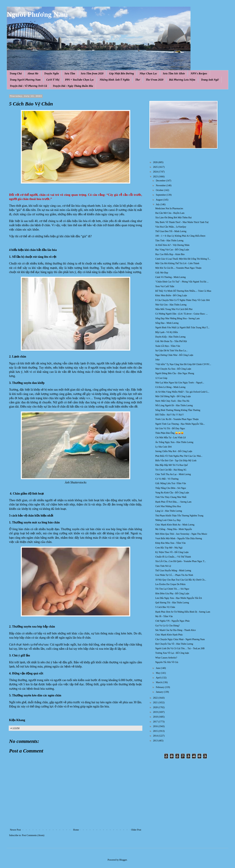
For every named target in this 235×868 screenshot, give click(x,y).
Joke (157, 360)
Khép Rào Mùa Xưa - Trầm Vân (170, 543)
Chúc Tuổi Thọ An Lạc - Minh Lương (173, 474)
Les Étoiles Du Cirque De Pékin (170, 584)
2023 (156, 177)
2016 (156, 726)
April (159, 678)
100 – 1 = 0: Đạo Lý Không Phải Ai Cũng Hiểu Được (180, 236)
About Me (33, 73)
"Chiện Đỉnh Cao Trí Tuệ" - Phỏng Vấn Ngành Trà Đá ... (182, 282)
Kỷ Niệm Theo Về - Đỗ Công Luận (172, 552)
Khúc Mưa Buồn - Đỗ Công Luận (171, 295)
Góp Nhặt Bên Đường (122, 73)
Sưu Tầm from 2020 (92, 73)
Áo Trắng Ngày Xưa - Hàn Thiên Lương (174, 442)
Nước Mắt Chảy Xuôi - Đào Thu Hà (172, 401)
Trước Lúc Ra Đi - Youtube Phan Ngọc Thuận (177, 419)
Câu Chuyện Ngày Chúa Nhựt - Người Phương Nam (180, 639)
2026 (156, 162)
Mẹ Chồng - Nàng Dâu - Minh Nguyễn (174, 529)
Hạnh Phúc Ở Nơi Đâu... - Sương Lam (173, 502)
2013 (156, 741)
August (159, 200)
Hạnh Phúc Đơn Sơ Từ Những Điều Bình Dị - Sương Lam (183, 612)
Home (76, 830)
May (158, 673)
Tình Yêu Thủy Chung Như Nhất (171, 497)
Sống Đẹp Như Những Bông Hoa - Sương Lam (177, 318)
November (161, 185)
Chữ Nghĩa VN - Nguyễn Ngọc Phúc (173, 621)
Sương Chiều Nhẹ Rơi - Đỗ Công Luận (174, 451)
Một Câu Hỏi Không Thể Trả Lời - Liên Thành (177, 263)
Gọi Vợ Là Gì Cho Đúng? (167, 626)
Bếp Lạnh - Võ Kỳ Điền (167, 332)
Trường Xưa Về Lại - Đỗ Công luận (172, 653)
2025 (156, 167)
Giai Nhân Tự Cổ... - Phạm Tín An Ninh (174, 575)
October (160, 190)
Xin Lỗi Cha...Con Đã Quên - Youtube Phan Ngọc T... (181, 561)
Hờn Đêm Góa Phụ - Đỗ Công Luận (172, 594)
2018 (156, 717)
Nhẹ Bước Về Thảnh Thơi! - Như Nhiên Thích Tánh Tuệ (182, 222)
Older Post (136, 830)
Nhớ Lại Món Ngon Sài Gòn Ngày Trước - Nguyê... (180, 383)
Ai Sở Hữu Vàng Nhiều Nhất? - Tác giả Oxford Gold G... (182, 392)
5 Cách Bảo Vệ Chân (165, 607)
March (159, 682)
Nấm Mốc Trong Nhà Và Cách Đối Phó (174, 309)
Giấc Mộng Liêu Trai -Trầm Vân (171, 483)
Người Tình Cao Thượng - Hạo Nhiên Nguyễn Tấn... (180, 424)
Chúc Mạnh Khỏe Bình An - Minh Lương (175, 525)
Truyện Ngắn (52, 73)
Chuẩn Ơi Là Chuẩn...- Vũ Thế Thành (173, 557)
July (158, 204)
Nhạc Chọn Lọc (148, 73)
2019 (156, 712)
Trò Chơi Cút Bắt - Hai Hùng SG (171, 470)
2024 (156, 172)
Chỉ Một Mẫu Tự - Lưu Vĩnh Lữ (170, 438)
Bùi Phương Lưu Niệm (182, 80)
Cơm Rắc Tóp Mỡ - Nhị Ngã (169, 548)
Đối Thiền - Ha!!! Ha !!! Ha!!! (170, 415)
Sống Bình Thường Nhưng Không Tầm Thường (178, 410)
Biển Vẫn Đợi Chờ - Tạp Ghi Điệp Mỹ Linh (176, 461)
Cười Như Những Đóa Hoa (168, 506)
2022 (156, 698)
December (161, 181)
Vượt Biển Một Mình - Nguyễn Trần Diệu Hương (179, 538)
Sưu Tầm (70, 73)
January (160, 692)
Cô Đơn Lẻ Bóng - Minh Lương (170, 387)
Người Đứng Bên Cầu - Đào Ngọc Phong (175, 373)
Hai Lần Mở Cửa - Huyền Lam (170, 213)
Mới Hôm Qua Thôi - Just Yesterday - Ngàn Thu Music (181, 534)
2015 (156, 731)
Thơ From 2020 (155, 80)
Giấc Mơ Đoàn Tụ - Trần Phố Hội (171, 341)
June (158, 668)
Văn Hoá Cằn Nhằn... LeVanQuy (171, 227)
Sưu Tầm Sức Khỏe (174, 73)
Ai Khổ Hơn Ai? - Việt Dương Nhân (172, 245)
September (161, 195)
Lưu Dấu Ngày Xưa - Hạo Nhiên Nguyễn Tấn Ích (179, 598)
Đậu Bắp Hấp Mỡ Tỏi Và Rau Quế (171, 465)
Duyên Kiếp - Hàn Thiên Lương (170, 337)
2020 (156, 707)
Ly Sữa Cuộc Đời (163, 447)
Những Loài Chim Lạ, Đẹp (168, 520)
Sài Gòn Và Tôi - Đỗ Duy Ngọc (170, 428)
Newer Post (15, 830)
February (160, 687)
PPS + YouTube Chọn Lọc (80, 80)
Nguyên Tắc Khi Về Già (167, 662)
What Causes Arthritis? (166, 658)
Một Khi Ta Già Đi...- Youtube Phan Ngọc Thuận (178, 268)
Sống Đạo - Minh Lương (167, 323)
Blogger (123, 860)
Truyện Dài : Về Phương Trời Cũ (28, 86)
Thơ (138, 80)
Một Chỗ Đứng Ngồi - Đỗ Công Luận (173, 396)
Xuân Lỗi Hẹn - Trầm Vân (168, 346)
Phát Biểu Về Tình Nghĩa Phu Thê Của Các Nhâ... (179, 456)
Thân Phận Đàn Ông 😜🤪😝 (169, 433)
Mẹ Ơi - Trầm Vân (164, 616)
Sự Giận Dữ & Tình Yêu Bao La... (171, 351)
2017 (156, 722)
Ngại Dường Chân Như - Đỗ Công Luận (174, 355)
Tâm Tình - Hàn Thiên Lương (169, 241)
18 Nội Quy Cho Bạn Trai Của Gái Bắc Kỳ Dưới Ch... (181, 580)
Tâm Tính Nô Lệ (163, 566)
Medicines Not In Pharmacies (169, 208)
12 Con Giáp (161, 378)
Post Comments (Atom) (33, 835)
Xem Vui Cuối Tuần (165, 286)
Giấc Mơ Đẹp (162, 273)
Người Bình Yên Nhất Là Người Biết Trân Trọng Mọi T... (182, 328)
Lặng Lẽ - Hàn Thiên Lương (169, 511)
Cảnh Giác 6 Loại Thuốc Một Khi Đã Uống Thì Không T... (183, 259)
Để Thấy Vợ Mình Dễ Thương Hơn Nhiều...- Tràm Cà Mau (183, 291)
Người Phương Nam (37, 14)
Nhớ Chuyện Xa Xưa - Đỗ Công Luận (173, 369)
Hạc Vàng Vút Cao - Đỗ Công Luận (172, 250)
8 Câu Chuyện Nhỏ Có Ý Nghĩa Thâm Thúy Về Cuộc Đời (183, 300)
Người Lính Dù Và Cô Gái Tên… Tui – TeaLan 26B (180, 648)
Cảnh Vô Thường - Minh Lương (170, 277)
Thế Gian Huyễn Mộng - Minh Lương (173, 571)
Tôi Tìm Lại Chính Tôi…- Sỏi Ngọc (172, 589)
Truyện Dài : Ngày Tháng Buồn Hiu (73, 86)
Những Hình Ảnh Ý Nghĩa (114, 80)
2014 (156, 736)
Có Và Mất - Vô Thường (167, 479)
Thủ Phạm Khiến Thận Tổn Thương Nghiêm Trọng (179, 516)
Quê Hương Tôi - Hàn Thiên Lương (172, 603)
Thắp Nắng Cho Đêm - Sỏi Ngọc (171, 488)
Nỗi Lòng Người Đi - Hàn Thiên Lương (174, 405)
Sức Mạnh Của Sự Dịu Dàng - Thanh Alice (175, 630)
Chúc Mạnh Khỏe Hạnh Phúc (169, 635)
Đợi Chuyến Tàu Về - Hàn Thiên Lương (174, 644)
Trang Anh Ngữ (210, 80)
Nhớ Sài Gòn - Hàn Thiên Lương (171, 305)
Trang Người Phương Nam (25, 80)
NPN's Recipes (199, 73)
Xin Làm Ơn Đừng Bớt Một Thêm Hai (173, 218)
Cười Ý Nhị (53, 80)
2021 (156, 703)
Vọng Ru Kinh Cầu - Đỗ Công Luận (172, 493)
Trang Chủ (16, 73)
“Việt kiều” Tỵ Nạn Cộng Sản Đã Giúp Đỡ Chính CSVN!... (183, 364)
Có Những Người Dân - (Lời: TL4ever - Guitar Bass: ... (181, 314)
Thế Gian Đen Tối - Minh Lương (171, 231)
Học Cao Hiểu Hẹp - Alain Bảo (170, 254)
